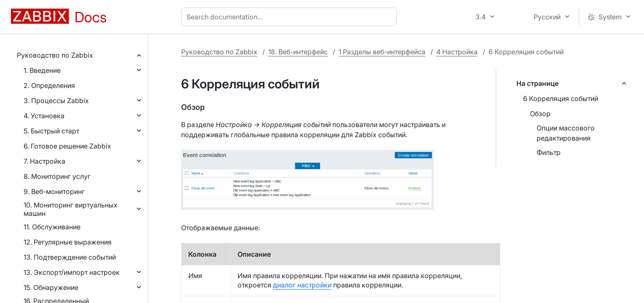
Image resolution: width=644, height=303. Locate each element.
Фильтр (549, 152)
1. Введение (42, 70)
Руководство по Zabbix (55, 55)
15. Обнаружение (51, 287)
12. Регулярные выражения (68, 242)
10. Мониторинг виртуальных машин (71, 209)
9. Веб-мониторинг (54, 191)
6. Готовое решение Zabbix (67, 146)
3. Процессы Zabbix (56, 101)
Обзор (540, 114)
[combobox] (291, 17)
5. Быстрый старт (51, 131)
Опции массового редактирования (566, 133)
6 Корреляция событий (561, 98)
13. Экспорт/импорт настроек (72, 272)
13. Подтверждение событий (70, 257)
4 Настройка (457, 52)
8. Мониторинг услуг (57, 176)
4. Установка (44, 116)
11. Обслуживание (52, 227)
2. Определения (49, 85)
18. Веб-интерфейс (298, 52)
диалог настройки (302, 285)
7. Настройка (44, 161)
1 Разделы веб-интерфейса (382, 52)
